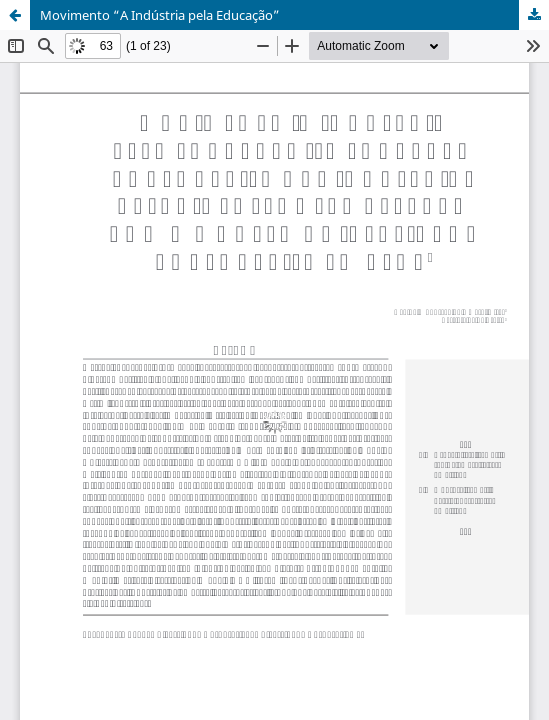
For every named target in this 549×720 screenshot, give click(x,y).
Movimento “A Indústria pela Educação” (160, 15)
